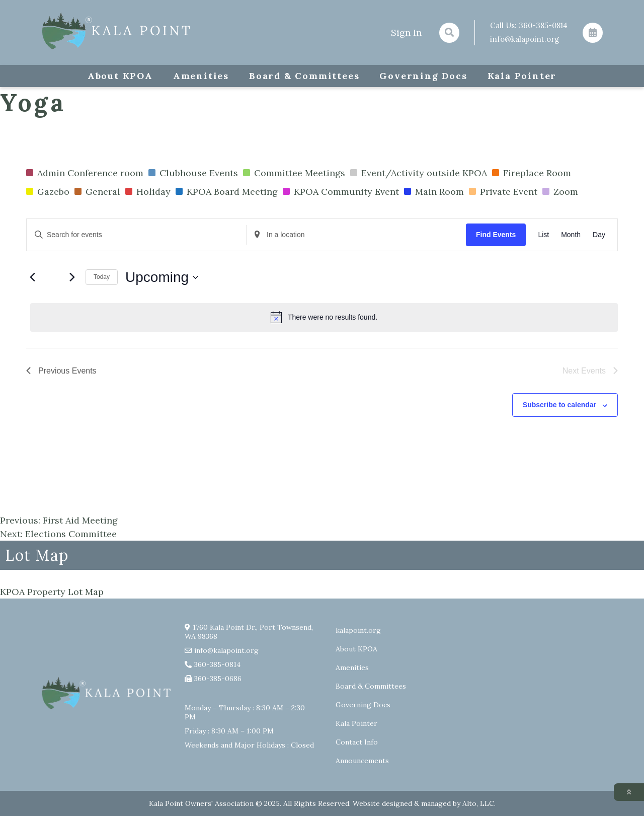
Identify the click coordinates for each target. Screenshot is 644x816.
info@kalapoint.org (525, 39)
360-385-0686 (218, 679)
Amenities (201, 76)
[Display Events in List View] (543, 235)
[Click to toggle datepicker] (162, 277)
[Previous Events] (32, 277)
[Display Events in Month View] (571, 235)
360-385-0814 (543, 25)
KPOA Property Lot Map (52, 592)
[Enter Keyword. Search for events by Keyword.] (136, 235)
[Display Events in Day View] (599, 235)
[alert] (324, 317)
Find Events (496, 235)
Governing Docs (423, 76)
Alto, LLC (478, 803)
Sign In (406, 32)
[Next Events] (72, 277)
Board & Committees (304, 76)
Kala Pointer (522, 76)
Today (102, 277)
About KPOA (120, 76)
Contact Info (357, 742)
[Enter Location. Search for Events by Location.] (356, 235)
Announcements (362, 761)
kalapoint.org (358, 630)
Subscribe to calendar (559, 405)
